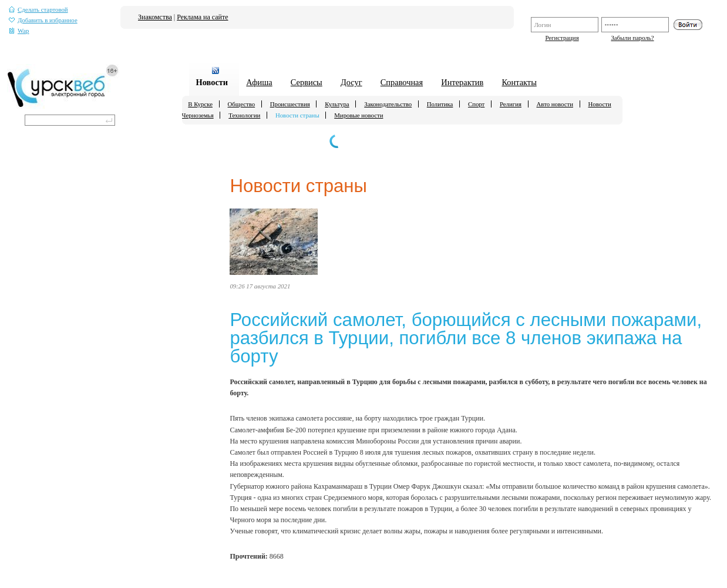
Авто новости (555, 104)
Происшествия (290, 104)
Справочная (402, 82)
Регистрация (562, 38)
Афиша (259, 82)
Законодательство (388, 104)
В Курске (200, 104)
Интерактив (462, 82)
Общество (242, 104)
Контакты (519, 82)
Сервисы (307, 82)
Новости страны (297, 115)
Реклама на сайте (202, 17)
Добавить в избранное (43, 20)
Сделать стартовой (38, 10)
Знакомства (155, 17)
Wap (19, 31)
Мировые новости (359, 115)
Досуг (351, 82)
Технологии (244, 115)
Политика (440, 104)
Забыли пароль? (632, 38)
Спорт (476, 104)
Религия (511, 104)
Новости (212, 82)
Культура (337, 104)
